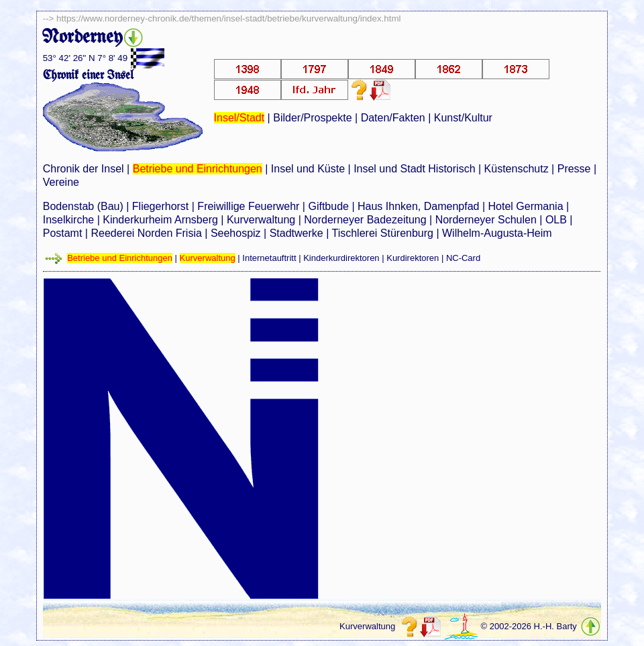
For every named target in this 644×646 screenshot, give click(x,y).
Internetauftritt (269, 258)
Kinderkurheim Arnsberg (160, 220)
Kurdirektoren (413, 258)
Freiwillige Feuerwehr (248, 206)
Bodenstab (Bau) (83, 206)
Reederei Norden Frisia (146, 233)
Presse (574, 169)
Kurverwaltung (261, 220)
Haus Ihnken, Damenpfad (418, 206)
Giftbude (328, 206)
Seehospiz (236, 233)
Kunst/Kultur (463, 118)
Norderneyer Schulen (486, 220)
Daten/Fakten (393, 118)
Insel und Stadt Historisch (414, 169)
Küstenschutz (517, 169)
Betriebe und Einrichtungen (198, 169)
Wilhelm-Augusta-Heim (497, 233)
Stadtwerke (297, 233)
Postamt (63, 233)
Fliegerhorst (160, 206)
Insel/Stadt (239, 118)
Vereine (61, 182)
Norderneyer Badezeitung (365, 220)
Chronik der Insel (84, 169)
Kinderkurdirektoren (341, 258)
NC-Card (463, 258)
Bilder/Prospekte (312, 118)
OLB (556, 220)
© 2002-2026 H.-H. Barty (529, 626)
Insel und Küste (308, 169)
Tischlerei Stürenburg (382, 233)
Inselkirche (68, 220)
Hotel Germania (525, 206)
